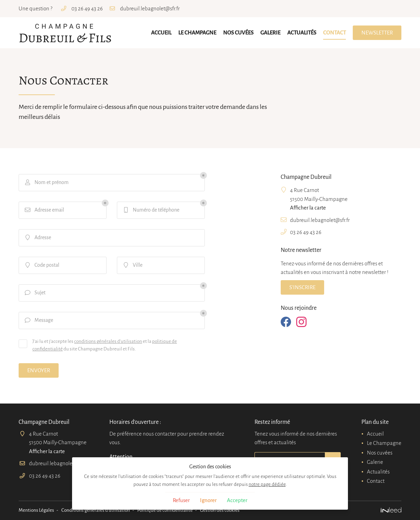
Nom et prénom (46, 182)
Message (39, 320)
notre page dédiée (267, 484)
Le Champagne (197, 33)
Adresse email (44, 210)
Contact (334, 33)
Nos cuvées (238, 33)
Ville (132, 265)
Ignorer (208, 500)
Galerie (270, 33)
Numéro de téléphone (151, 210)
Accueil (161, 33)
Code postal (42, 265)
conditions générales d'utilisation (108, 341)
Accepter (237, 500)
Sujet (35, 293)
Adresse (38, 237)
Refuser (181, 500)
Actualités (302, 33)
